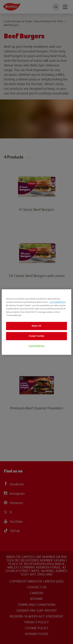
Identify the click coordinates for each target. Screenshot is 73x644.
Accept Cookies (36, 336)
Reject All (36, 326)
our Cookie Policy (58, 302)
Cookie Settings (36, 346)
